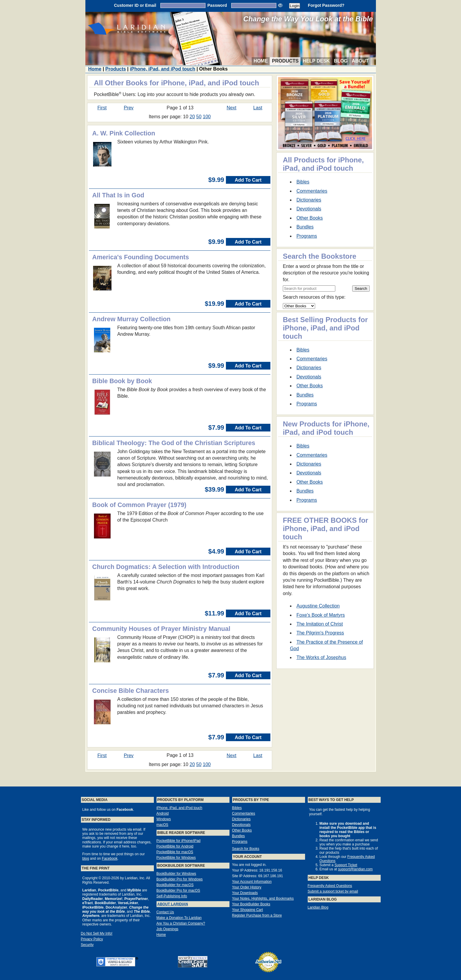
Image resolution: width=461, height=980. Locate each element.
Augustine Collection (318, 606)
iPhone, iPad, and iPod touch (162, 69)
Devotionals (309, 209)
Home (261, 61)
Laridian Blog (318, 907)
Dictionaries (309, 200)
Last (258, 108)
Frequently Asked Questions (330, 886)
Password (217, 5)
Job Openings (168, 929)
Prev (129, 108)
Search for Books (246, 849)
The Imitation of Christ (320, 624)
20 (192, 117)
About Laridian (173, 904)
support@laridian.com (355, 869)
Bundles (305, 227)
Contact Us (165, 912)
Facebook (110, 859)
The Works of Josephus (321, 657)
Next (231, 108)
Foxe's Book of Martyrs (321, 615)
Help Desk (316, 61)
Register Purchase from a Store (257, 915)
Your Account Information (252, 882)
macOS (162, 825)
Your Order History (247, 887)
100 (207, 117)
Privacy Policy (92, 939)
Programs (307, 236)
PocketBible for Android (175, 846)
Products (285, 61)
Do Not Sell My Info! (97, 933)
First (102, 108)
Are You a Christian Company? (181, 923)
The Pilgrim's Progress (320, 633)
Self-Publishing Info (172, 896)
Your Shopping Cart (248, 910)
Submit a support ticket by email (333, 891)
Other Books (310, 218)
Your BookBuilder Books (251, 904)
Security (87, 945)
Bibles (303, 182)
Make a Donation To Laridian (179, 918)
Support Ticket (346, 865)
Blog (341, 61)
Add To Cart (248, 180)
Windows (164, 819)
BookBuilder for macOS (175, 885)
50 (199, 117)
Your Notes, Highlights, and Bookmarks (263, 899)
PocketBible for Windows (176, 858)
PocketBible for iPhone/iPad (179, 841)
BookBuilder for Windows (176, 874)
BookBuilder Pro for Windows (180, 879)
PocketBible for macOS (175, 852)
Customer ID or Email (135, 5)
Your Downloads (245, 893)
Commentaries (312, 191)
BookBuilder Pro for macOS (178, 891)
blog (86, 859)
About (360, 61)
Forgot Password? (326, 5)
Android (163, 813)
